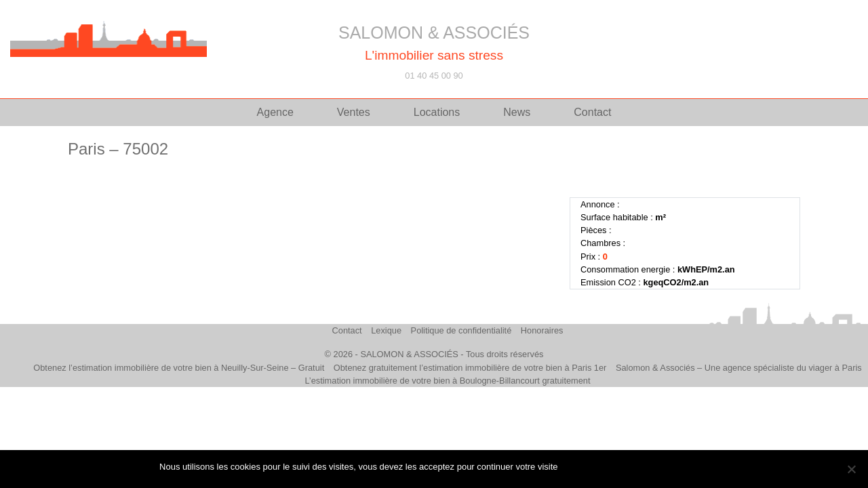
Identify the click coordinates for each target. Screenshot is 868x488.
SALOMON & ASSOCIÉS (434, 33)
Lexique (386, 330)
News (517, 112)
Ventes (354, 112)
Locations (437, 112)
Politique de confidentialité (461, 330)
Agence (275, 112)
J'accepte (583, 467)
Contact (592, 112)
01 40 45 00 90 (434, 76)
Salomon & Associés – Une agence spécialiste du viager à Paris (739, 368)
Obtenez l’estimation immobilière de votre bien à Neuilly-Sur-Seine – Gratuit (179, 368)
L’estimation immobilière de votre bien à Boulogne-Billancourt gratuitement (447, 381)
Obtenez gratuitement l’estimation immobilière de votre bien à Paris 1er (470, 368)
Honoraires (542, 330)
